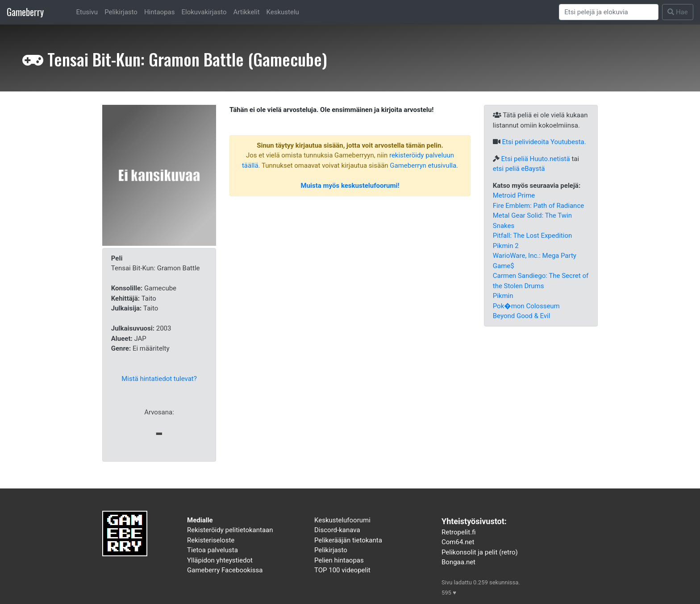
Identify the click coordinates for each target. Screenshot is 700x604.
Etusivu (87, 12)
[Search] (609, 12)
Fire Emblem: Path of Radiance (538, 206)
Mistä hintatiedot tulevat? (159, 379)
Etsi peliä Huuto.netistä (535, 159)
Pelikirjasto (121, 12)
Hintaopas (160, 12)
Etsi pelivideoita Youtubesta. (544, 142)
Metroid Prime (514, 195)
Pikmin (503, 296)
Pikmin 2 (506, 246)
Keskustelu (283, 12)
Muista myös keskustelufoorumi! (350, 186)
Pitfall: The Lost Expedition (532, 236)
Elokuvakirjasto (204, 12)
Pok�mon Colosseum (526, 306)
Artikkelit (247, 12)
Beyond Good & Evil (522, 316)
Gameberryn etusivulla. (424, 165)
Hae (678, 12)
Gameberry (25, 12)
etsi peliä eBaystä (519, 169)
